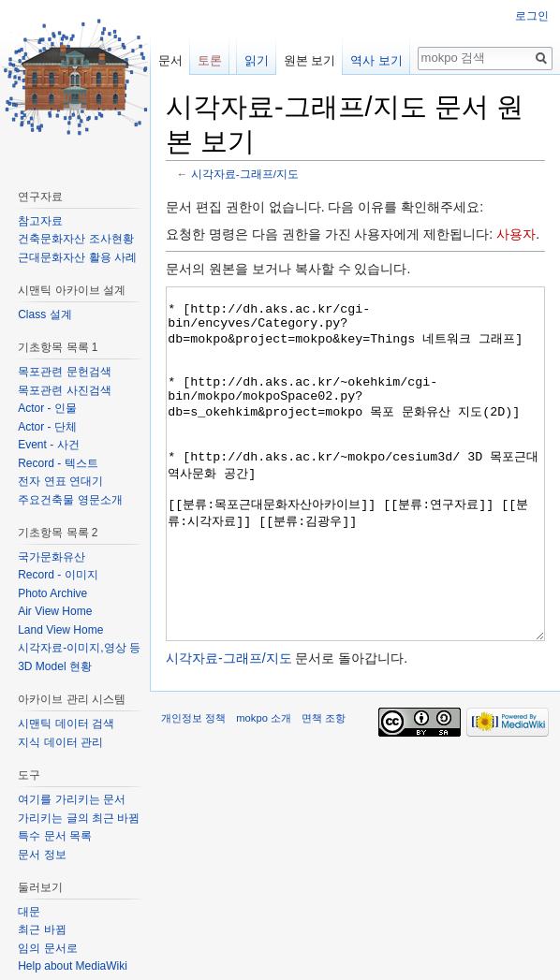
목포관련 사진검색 (64, 390)
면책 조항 (324, 788)
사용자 (516, 234)
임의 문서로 (47, 948)
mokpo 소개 (264, 788)
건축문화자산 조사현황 (75, 239)
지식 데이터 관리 (60, 742)
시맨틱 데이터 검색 (66, 724)
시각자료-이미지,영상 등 (79, 648)
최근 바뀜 (42, 929)
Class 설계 (44, 314)
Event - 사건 (48, 445)
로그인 (532, 16)
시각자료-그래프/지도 (245, 174)
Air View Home (55, 611)
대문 (29, 912)
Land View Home (60, 630)
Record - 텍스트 (58, 463)
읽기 (257, 60)
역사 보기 (376, 60)
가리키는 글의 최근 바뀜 (79, 818)
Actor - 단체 (47, 427)
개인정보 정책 (193, 788)
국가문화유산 (52, 557)
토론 (210, 60)
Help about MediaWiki (73, 966)
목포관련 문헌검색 (64, 372)
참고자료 (40, 221)
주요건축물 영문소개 (70, 500)
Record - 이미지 (58, 575)
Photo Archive (52, 593)
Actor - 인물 (47, 408)
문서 (170, 60)
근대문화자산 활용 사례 (77, 257)
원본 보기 (310, 60)
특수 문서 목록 (55, 836)
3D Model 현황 (55, 666)
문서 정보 (42, 855)
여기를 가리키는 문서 (72, 799)
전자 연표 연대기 (60, 481)
